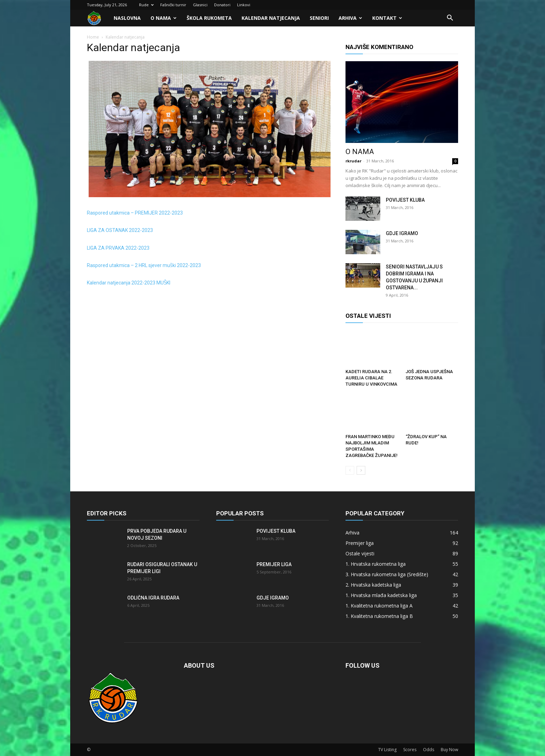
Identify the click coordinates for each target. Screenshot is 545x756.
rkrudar (353, 161)
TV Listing (387, 750)
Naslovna (127, 18)
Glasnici (200, 5)
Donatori (222, 5)
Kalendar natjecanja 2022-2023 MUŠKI (129, 283)
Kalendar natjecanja (271, 18)
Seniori (319, 18)
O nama (164, 18)
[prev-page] (350, 470)
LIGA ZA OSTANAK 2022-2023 (120, 230)
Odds (429, 750)
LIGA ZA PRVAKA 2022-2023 (118, 248)
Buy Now (449, 750)
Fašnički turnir (173, 5)
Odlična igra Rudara (153, 598)
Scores (410, 750)
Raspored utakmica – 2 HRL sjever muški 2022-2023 (144, 265)
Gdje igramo (402, 233)
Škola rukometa (209, 18)
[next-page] (361, 470)
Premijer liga (274, 564)
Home (93, 37)
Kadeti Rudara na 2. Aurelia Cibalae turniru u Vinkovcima (371, 378)
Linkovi (244, 5)
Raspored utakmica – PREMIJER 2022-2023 (135, 213)
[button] (450, 19)
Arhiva (350, 18)
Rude (146, 5)
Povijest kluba (405, 200)
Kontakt (387, 18)
